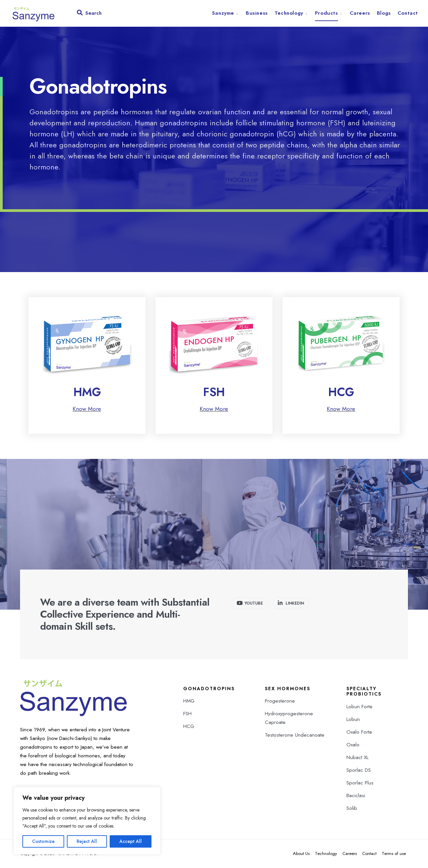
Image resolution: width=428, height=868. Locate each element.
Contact (408, 13)
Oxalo (353, 745)
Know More (87, 409)
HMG (87, 393)
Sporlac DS (359, 771)
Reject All (87, 841)
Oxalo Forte (359, 733)
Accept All (131, 841)
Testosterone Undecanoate (295, 736)
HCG (341, 393)
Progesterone (280, 702)
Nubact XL (357, 758)
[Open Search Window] (90, 14)
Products (327, 13)
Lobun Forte (359, 707)
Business (257, 13)
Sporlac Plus (360, 783)
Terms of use (394, 854)
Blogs (384, 13)
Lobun (353, 720)
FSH (214, 393)
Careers (360, 13)
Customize (43, 841)
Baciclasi (356, 796)
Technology (289, 13)
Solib (352, 809)
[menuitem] (227, 13)
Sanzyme (223, 13)
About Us (301, 854)
